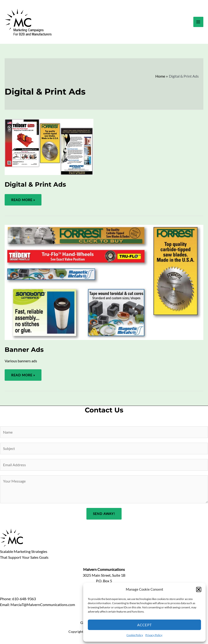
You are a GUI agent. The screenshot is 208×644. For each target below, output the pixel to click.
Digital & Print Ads (35, 184)
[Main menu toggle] (198, 22)
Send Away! (104, 514)
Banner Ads (24, 350)
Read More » (23, 202)
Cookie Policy (135, 635)
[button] (199, 589)
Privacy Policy (154, 635)
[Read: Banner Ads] (104, 282)
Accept (145, 625)
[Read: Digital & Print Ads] (49, 146)
